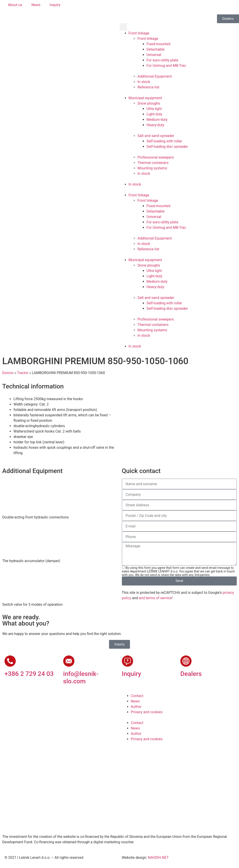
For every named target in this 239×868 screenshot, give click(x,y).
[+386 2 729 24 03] (10, 661)
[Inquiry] (127, 661)
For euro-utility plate (162, 60)
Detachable (156, 49)
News (135, 701)
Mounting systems (152, 168)
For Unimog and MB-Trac (166, 66)
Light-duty (155, 114)
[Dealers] (186, 661)
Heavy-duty (155, 125)
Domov (8, 373)
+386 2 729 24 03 (29, 674)
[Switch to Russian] (162, 7)
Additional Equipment (155, 76)
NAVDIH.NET (158, 858)
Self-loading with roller (164, 141)
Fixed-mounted (159, 44)
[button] (123, 27)
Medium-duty (157, 120)
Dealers (191, 674)
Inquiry (132, 674)
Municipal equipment (145, 98)
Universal (154, 55)
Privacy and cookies (147, 712)
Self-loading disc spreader (167, 147)
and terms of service (155, 598)
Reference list (149, 87)
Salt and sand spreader (156, 136)
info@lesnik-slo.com (81, 678)
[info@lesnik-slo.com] (69, 661)
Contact (137, 696)
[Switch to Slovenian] (128, 7)
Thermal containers (153, 163)
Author (136, 707)
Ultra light (154, 109)
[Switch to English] (136, 7)
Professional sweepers (156, 157)
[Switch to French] (154, 7)
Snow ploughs (149, 103)
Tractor (23, 373)
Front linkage (139, 33)
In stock (144, 82)
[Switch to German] (145, 7)
